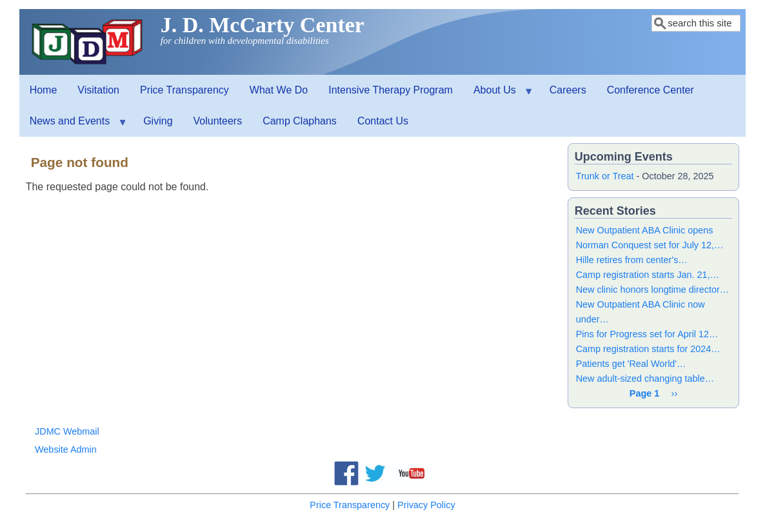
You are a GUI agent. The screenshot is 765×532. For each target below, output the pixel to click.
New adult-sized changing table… (645, 379)
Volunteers (218, 121)
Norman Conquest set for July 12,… (650, 245)
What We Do (279, 90)
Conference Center (651, 90)
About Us (497, 95)
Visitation (98, 90)
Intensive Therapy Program (391, 90)
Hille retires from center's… (632, 260)
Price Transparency (184, 90)
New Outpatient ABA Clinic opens (645, 230)
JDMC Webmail (67, 431)
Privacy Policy (426, 505)
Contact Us (383, 121)
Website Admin (66, 449)
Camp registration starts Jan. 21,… (648, 275)
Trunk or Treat (605, 176)
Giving (158, 121)
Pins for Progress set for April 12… (647, 334)
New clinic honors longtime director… (653, 290)
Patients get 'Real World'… (631, 364)
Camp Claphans (300, 121)
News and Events (73, 126)
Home (44, 90)
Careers (568, 90)
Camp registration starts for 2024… (648, 349)
